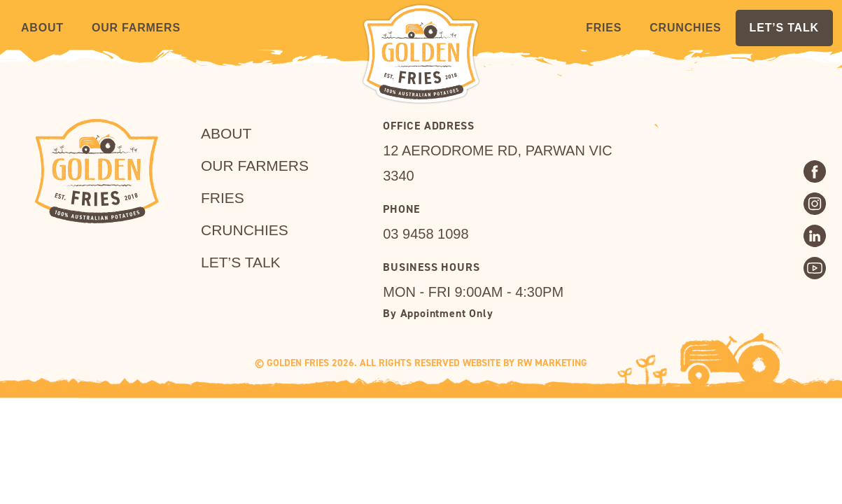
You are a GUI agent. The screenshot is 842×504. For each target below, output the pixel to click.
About (42, 28)
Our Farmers (136, 28)
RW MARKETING (552, 363)
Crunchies (685, 28)
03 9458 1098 (426, 234)
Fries (604, 28)
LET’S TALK (784, 28)
